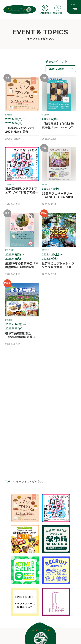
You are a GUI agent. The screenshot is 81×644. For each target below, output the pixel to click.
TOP (8, 481)
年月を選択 (56, 69)
